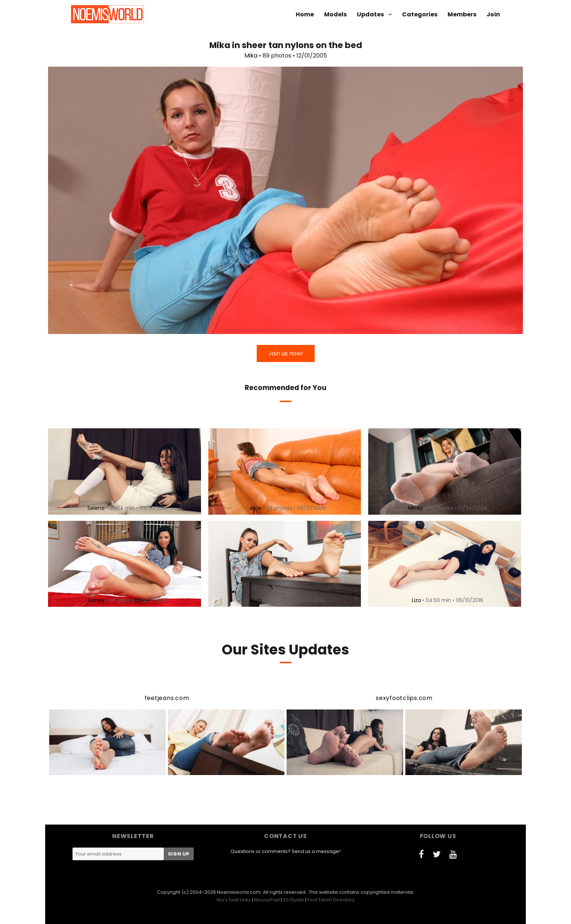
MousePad (267, 900)
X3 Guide (294, 900)
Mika (251, 56)
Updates (370, 14)
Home (305, 14)
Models (335, 14)
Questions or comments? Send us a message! (285, 851)
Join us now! (286, 353)
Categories (420, 14)
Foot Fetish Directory (331, 900)
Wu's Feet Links (234, 900)
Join (493, 14)
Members (462, 14)
